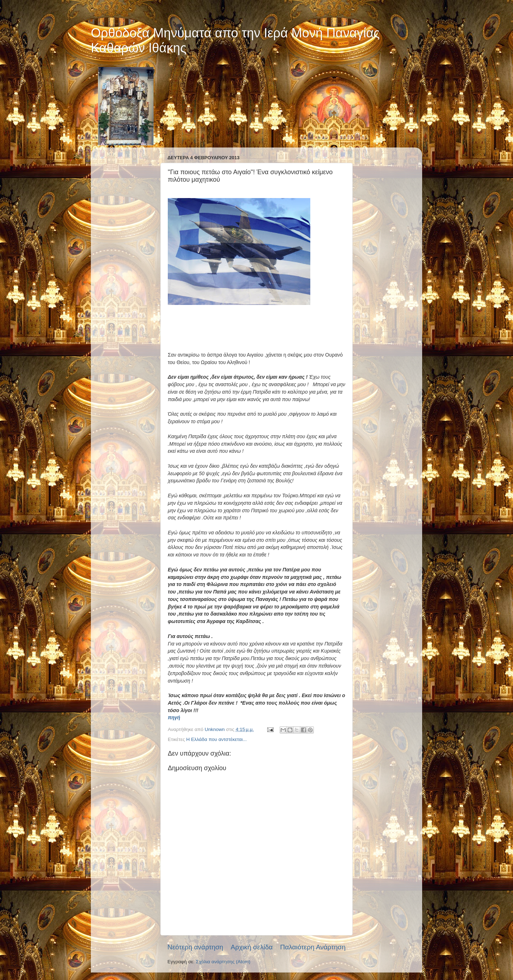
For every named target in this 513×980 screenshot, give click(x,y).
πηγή (174, 717)
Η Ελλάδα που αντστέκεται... (217, 739)
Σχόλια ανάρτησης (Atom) (223, 962)
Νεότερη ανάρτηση (195, 947)
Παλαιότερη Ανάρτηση (313, 947)
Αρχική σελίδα (252, 947)
